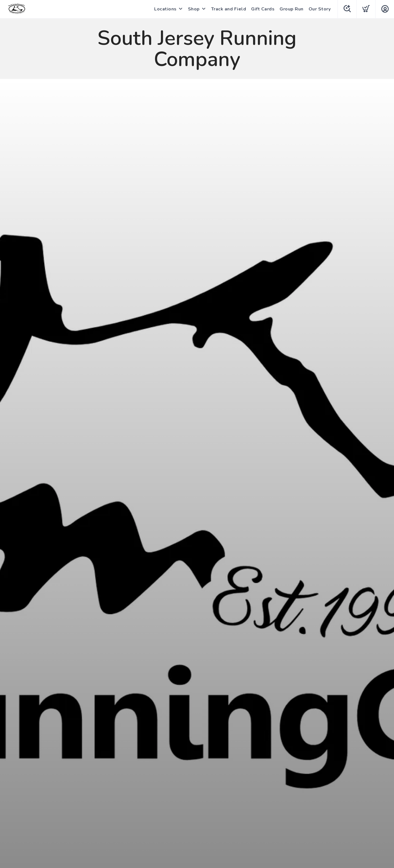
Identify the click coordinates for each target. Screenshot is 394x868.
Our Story (320, 9)
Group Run (292, 9)
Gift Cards (263, 9)
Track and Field (229, 9)
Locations (165, 9)
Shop (194, 9)
